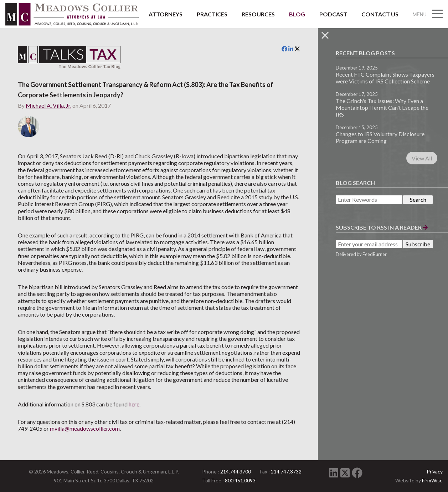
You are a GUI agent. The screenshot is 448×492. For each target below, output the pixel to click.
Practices (212, 14)
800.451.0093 (240, 480)
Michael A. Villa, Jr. (48, 105)
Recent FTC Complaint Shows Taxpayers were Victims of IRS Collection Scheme (385, 78)
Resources (258, 14)
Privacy (435, 471)
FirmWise (432, 480)
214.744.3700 (236, 471)
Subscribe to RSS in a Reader (382, 227)
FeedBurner (375, 254)
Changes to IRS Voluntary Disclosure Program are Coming (380, 137)
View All (422, 158)
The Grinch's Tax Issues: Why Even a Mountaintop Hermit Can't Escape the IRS (382, 107)
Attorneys (166, 14)
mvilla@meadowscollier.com (85, 428)
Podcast (333, 14)
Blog (297, 14)
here (134, 404)
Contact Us (380, 14)
